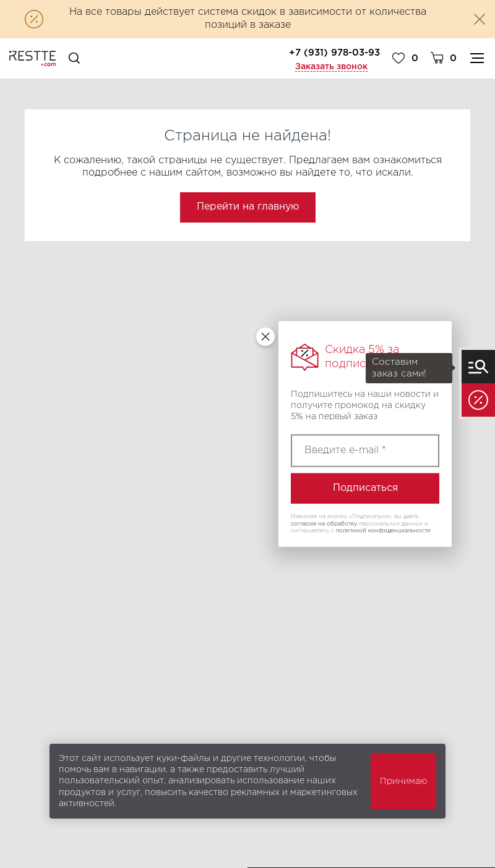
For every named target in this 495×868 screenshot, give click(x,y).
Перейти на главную (248, 207)
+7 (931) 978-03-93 (334, 53)
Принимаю (403, 781)
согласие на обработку (324, 523)
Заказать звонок (331, 67)
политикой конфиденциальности (383, 530)
